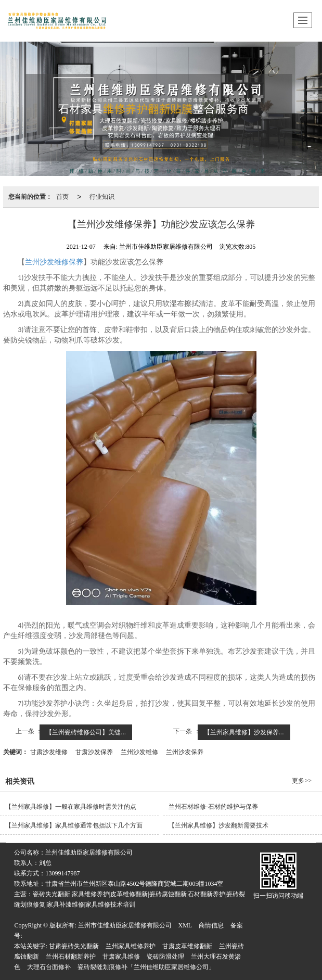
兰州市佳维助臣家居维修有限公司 (125, 925)
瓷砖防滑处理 (165, 957)
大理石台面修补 (49, 967)
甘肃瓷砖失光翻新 (74, 946)
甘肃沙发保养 (94, 752)
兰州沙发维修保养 (54, 262)
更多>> (302, 781)
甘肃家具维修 (121, 957)
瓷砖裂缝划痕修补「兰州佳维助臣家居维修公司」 (146, 967)
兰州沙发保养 (185, 752)
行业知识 (102, 197)
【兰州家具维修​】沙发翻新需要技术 (218, 825)
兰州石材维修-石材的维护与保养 (213, 807)
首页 (62, 197)
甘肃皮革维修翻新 (187, 946)
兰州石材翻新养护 (71, 957)
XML (185, 925)
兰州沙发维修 (139, 752)
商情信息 (211, 925)
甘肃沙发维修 (49, 752)
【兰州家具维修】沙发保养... (244, 732)
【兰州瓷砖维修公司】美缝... (86, 732)
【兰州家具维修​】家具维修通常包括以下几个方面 (74, 825)
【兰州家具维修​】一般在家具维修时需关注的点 (71, 807)
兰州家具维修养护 (131, 946)
